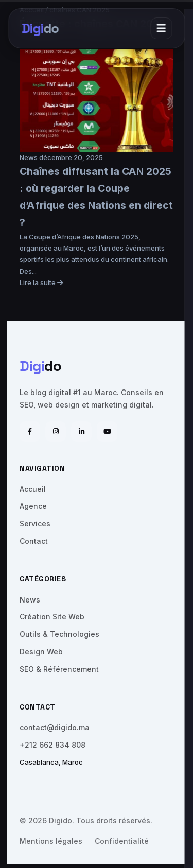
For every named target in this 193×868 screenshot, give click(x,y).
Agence (33, 506)
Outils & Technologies (59, 634)
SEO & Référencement (59, 669)
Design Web (41, 652)
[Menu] (161, 28)
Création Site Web (52, 617)
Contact (34, 541)
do (40, 28)
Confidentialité (122, 841)
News (29, 157)
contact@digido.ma (55, 727)
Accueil (33, 489)
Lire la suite (41, 282)
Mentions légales (51, 841)
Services (35, 524)
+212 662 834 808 (52, 745)
